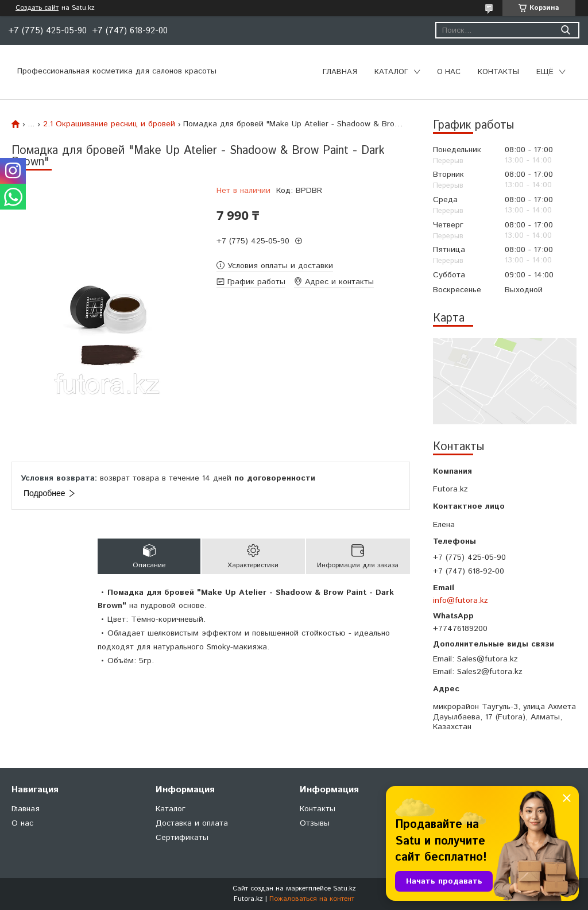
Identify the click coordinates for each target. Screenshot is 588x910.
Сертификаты (182, 838)
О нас (449, 72)
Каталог (391, 72)
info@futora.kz (461, 601)
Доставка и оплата (192, 823)
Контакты (498, 72)
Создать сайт (37, 8)
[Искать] (565, 30)
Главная (340, 72)
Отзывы (315, 823)
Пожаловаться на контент (312, 899)
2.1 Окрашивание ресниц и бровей (109, 124)
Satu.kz (345, 888)
